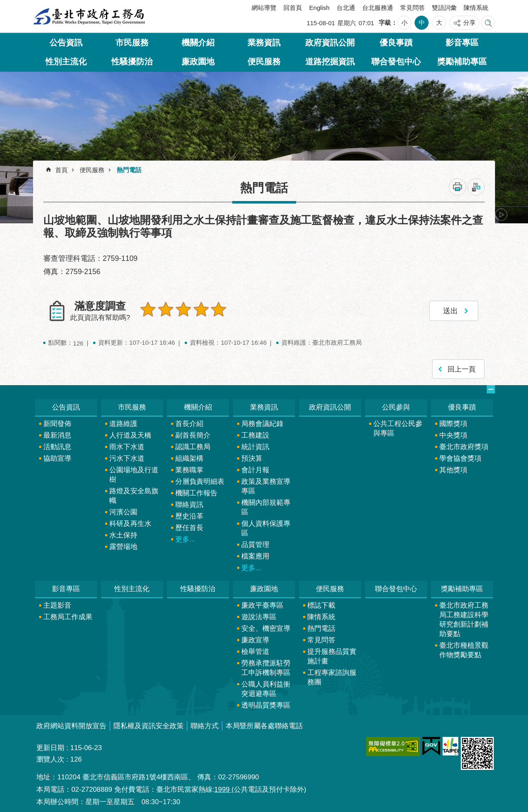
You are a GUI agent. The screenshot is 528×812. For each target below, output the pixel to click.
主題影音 (57, 605)
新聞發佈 (57, 424)
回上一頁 (462, 369)
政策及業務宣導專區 (266, 486)
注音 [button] (476, 187)
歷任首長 (189, 528)
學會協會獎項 (460, 458)
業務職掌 (189, 470)
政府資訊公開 (330, 43)
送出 (148, 327)
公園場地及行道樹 (134, 475)
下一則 (501, 215)
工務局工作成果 (68, 617)
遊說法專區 (259, 617)
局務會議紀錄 (262, 424)
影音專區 (462, 43)
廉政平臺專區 (262, 605)
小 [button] (404, 22)
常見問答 (412, 8)
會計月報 (255, 470)
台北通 (346, 8)
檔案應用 (255, 556)
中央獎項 (453, 435)
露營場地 (123, 547)
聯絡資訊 (189, 505)
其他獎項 (453, 470)
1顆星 (148, 309)
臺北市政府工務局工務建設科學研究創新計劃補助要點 (464, 620)
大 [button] (439, 22)
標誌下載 (321, 605)
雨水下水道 (127, 447)
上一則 (56, 215)
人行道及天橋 (130, 435)
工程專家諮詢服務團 (332, 677)
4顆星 (201, 309)
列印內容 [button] (457, 187)
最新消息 (57, 435)
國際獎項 (453, 424)
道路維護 (123, 424)
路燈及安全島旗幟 (134, 496)
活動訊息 (57, 447)
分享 (469, 22)
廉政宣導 (255, 640)
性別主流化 (66, 62)
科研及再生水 (130, 524)
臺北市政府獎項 (464, 447)
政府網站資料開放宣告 (71, 726)
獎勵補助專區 (462, 62)
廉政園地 (198, 62)
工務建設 (255, 435)
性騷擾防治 (132, 62)
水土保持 (123, 535)
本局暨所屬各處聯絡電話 (264, 726)
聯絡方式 (205, 726)
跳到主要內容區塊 (4, 4)
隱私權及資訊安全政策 (148, 726)
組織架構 (189, 458)
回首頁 (293, 8)
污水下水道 (127, 458)
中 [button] (422, 22)
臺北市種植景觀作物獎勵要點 (464, 650)
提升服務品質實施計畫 (332, 656)
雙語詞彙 (444, 8)
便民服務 (264, 62)
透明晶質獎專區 (266, 705)
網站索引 (488, 23)
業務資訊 (264, 43)
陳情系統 (476, 8)
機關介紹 (198, 43)
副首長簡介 (193, 435)
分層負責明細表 (200, 482)
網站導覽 (264, 8)
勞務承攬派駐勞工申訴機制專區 (266, 668)
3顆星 (183, 309)
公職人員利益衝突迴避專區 (266, 689)
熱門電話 (129, 170)
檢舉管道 (255, 652)
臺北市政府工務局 (89, 17)
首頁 (61, 170)
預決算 (252, 458)
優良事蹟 (396, 43)
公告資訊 (66, 43)
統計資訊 (255, 447)
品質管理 (255, 545)
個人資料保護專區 (266, 528)
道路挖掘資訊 (330, 62)
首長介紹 (189, 424)
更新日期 (50, 748)
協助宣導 (57, 458)
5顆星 (219, 309)
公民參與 (396, 407)
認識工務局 (193, 447)
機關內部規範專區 (266, 507)
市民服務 (132, 43)
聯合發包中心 (396, 62)
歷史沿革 (189, 516)
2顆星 (166, 309)
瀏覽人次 (50, 759)
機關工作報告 (196, 493)
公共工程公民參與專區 (398, 428)
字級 (385, 22)
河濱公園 (123, 512)
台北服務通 (378, 8)
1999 (223, 790)
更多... (185, 539)
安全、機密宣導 (266, 629)
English (319, 8)
